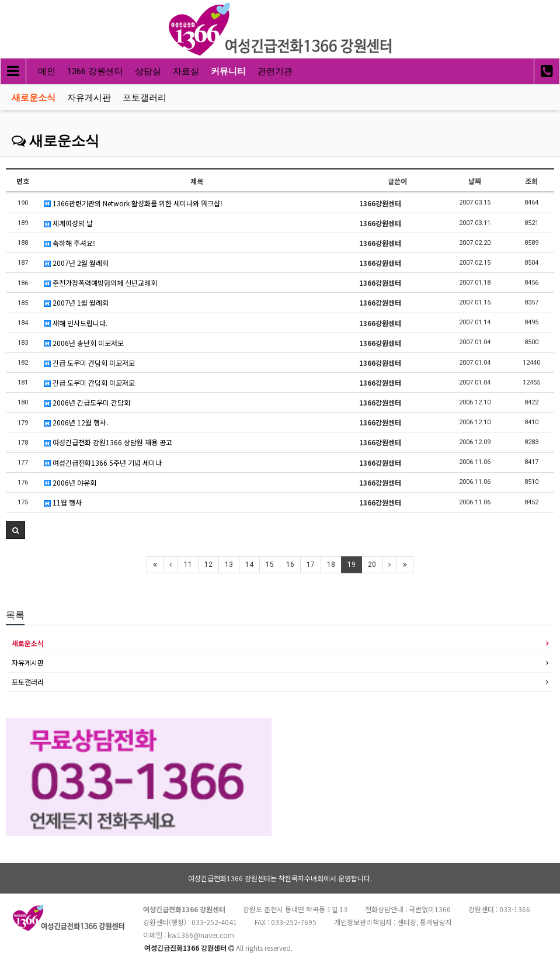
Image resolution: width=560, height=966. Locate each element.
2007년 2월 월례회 (76, 263)
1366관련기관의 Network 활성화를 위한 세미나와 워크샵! (133, 203)
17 (311, 565)
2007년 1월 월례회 (76, 302)
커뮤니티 (228, 71)
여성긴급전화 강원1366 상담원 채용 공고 (108, 442)
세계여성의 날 (68, 223)
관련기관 (275, 71)
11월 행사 (63, 502)
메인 (47, 71)
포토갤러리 (145, 98)
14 (249, 565)
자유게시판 (89, 98)
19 (352, 565)
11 (188, 565)
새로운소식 (34, 98)
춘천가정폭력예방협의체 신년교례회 (100, 283)
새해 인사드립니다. (76, 323)
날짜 (475, 181)
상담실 (148, 71)
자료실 (186, 71)
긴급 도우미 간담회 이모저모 (89, 363)
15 (270, 565)
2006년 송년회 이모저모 (84, 343)
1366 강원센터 (95, 71)
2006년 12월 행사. (76, 422)
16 (290, 565)
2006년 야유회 (70, 482)
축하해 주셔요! (69, 243)
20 (372, 565)
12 (208, 565)
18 (331, 565)
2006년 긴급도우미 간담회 (87, 402)
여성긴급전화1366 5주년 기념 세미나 (103, 463)
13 (229, 565)
